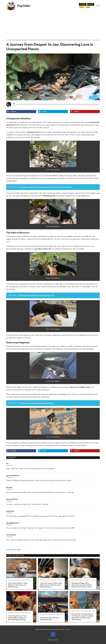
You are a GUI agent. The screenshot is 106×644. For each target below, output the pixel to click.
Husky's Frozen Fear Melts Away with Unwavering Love (37, 295)
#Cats (88, 7)
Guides (91, 4)
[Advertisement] (53, 25)
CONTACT (68, 629)
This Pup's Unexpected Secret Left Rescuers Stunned (36, 403)
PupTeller (24, 6)
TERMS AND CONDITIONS (42, 629)
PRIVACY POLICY (54, 629)
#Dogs (82, 7)
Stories (83, 4)
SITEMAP (62, 629)
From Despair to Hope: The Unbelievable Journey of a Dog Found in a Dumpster (45, 187)
